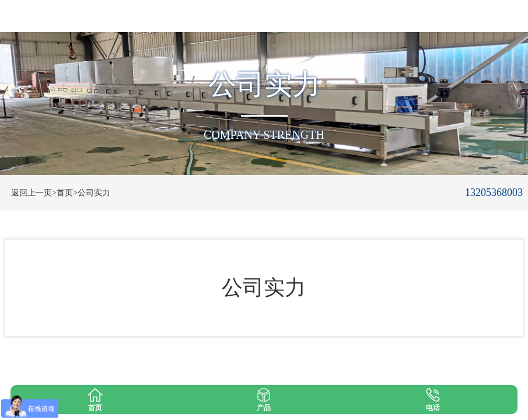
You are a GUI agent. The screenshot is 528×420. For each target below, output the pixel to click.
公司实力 (94, 193)
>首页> (65, 193)
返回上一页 (32, 193)
